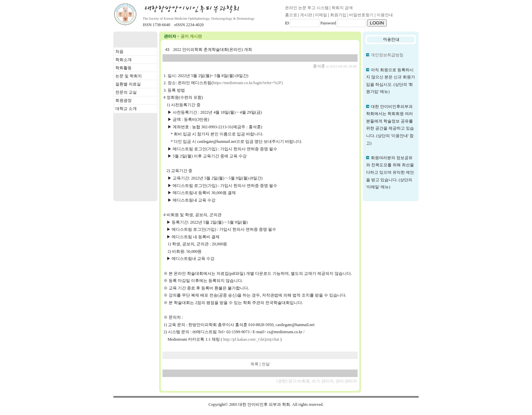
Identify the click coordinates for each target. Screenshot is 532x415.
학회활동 (123, 68)
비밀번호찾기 (361, 15)
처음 (119, 52)
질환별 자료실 (128, 84)
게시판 (306, 15)
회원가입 (338, 15)
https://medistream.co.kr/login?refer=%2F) (248, 83)
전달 (266, 364)
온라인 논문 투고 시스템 (307, 8)
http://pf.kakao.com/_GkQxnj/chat (251, 339)
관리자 (170, 36)
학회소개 (123, 60)
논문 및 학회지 (129, 76)
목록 (254, 364)
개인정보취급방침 (387, 55)
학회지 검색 (342, 8)
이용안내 (385, 15)
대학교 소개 (126, 109)
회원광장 (123, 100)
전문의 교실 (126, 92)
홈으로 (291, 15)
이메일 (321, 15)
